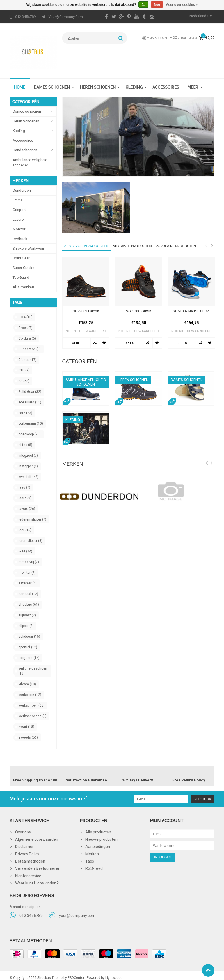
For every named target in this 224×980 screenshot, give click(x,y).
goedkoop (30, 429)
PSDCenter (76, 973)
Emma (18, 195)
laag (24, 482)
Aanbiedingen (98, 842)
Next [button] (212, 240)
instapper (28, 461)
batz (25, 408)
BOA (26, 312)
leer (25, 525)
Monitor (19, 224)
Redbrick (20, 233)
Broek (26, 322)
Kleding (134, 82)
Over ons (23, 828)
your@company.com (77, 911)
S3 (24, 376)
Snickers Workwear (28, 243)
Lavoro (18, 214)
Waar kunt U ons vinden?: (37, 879)
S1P (24, 365)
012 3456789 (31, 911)
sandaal (28, 589)
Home (20, 82)
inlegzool (28, 450)
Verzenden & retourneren (38, 864)
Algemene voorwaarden (37, 835)
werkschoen (32, 700)
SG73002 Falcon (86, 306)
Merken (92, 849)
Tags (90, 857)
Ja (143, 5)
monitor (27, 567)
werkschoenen (33, 711)
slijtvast (27, 610)
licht (25, 546)
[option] (86, 300)
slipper (26, 621)
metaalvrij (29, 557)
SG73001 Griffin (139, 306)
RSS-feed (94, 864)
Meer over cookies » (182, 5)
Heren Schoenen (98, 82)
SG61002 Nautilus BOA (191, 306)
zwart (26, 721)
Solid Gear (21, 253)
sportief (28, 642)
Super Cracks (23, 262)
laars (25, 493)
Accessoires (166, 82)
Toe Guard (21, 272)
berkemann (31, 418)
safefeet (28, 578)
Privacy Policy (27, 849)
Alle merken (23, 282)
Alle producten (98, 828)
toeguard (29, 652)
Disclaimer (24, 842)
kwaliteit (28, 472)
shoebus (29, 599)
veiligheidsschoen (33, 666)
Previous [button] (206, 240)
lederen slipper (32, 514)
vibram (27, 679)
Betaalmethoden (30, 857)
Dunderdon (22, 185)
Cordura (27, 333)
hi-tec (25, 440)
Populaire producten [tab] (176, 240)
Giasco (28, 354)
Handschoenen (25, 144)
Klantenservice (28, 871)
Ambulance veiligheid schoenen (30, 157)
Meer (193, 82)
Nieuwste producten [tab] (132, 240)
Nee (157, 5)
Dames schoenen (52, 82)
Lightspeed (114, 973)
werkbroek (30, 689)
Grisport (19, 204)
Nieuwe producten (101, 835)
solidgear (29, 631)
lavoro (27, 503)
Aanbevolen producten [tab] (86, 240)
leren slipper (30, 535)
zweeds (28, 732)
